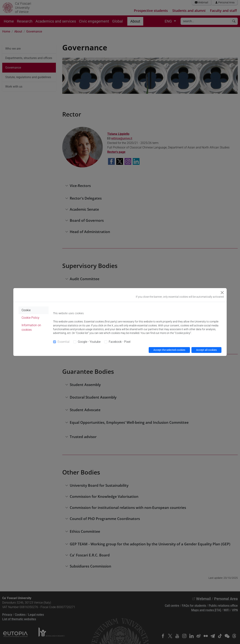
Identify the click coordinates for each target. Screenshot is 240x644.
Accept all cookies (206, 350)
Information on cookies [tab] (31, 327)
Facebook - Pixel (120, 342)
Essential (64, 342)
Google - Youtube (89, 342)
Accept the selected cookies (169, 350)
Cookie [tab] (26, 310)
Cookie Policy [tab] (30, 318)
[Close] (222, 293)
